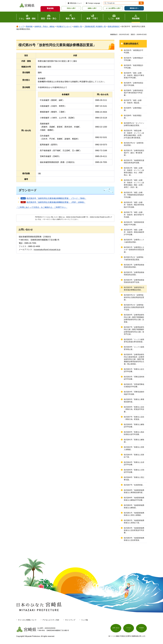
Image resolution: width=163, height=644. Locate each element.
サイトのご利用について (27, 620)
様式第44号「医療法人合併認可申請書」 (134, 463)
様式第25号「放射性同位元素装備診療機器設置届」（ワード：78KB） (56, 198)
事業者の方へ (134, 8)
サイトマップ (70, 620)
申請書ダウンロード (64, 26)
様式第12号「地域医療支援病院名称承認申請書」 (134, 162)
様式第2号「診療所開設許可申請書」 (134, 59)
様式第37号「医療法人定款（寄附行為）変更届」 (134, 418)
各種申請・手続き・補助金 (45, 26)
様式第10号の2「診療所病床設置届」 (134, 144)
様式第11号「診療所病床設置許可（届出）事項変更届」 (134, 153)
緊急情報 (50, 8)
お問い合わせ (116, 629)
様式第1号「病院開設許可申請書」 (134, 51)
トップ (21, 26)
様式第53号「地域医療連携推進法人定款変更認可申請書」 (134, 530)
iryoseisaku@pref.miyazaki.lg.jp (47, 250)
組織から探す (92, 8)
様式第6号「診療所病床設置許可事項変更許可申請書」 (134, 93)
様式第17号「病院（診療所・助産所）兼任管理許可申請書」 (134, 215)
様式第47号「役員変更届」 (134, 485)
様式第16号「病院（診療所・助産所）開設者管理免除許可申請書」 (134, 205)
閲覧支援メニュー (76, 3)
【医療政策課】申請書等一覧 (95, 26)
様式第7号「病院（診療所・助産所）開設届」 (133, 101)
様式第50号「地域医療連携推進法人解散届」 (134, 506)
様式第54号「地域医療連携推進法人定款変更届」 (134, 539)
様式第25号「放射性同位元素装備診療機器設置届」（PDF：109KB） (56, 202)
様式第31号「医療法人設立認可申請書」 (134, 370)
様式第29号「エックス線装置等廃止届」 (134, 348)
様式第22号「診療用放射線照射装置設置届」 (134, 266)
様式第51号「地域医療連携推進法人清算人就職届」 (134, 514)
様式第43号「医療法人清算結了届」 (134, 456)
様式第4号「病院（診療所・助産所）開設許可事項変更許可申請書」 (134, 75)
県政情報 (29, 26)
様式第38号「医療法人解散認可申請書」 (134, 426)
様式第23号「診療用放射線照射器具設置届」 (134, 273)
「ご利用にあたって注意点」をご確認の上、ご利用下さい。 (42, 207)
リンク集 (84, 620)
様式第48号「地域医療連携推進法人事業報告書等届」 (134, 491)
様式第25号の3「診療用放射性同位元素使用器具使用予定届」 (134, 307)
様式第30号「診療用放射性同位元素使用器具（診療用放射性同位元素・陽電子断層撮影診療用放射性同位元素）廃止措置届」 (134, 359)
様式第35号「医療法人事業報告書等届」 (134, 401)
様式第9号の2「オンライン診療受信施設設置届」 (134, 124)
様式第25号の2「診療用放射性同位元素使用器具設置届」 (134, 297)
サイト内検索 (105, 3)
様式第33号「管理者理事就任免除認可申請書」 (134, 385)
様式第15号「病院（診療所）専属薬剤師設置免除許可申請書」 (134, 195)
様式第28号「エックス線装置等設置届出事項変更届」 (134, 341)
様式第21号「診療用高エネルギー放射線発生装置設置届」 (134, 250)
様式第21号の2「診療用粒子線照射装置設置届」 (134, 258)
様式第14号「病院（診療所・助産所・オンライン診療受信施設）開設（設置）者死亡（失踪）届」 (134, 184)
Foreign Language (94, 3)
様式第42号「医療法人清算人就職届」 (134, 448)
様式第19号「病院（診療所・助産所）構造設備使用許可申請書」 (134, 232)
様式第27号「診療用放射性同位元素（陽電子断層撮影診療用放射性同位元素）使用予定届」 (134, 331)
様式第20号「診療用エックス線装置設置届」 (134, 241)
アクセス (129, 629)
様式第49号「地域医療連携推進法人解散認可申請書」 (134, 499)
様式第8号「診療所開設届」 (133, 109)
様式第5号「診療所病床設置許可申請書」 (134, 84)
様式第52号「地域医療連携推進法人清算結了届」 (134, 522)
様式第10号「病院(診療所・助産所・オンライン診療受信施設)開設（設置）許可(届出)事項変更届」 (134, 134)
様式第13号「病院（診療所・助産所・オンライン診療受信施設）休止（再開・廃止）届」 (134, 171)
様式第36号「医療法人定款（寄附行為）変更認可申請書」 (134, 409)
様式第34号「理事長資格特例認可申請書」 (134, 393)
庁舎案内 (141, 629)
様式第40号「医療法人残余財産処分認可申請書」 (134, 433)
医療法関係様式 (114, 26)
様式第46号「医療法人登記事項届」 (134, 478)
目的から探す (71, 8)
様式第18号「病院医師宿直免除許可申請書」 (134, 223)
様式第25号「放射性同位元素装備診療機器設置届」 (134, 289)
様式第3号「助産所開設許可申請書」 (134, 67)
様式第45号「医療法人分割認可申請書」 (134, 471)
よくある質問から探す (113, 8)
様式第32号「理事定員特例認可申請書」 (134, 378)
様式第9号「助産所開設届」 (133, 117)
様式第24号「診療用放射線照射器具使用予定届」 (134, 281)
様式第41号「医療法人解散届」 (134, 441)
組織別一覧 (78, 26)
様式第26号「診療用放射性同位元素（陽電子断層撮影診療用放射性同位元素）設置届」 (134, 318)
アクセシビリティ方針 (51, 620)
